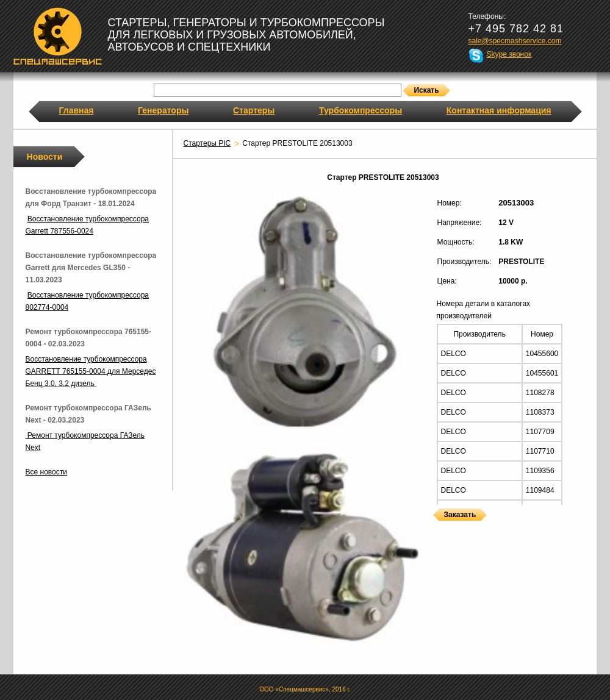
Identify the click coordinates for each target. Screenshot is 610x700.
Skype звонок (509, 54)
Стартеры (254, 110)
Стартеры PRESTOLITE (436, 528)
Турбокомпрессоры (361, 110)
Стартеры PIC (207, 143)
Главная (77, 110)
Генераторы (163, 110)
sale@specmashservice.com (515, 41)
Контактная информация (499, 110)
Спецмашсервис (58, 36)
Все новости (46, 472)
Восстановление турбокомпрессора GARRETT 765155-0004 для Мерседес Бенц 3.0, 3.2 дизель (91, 371)
